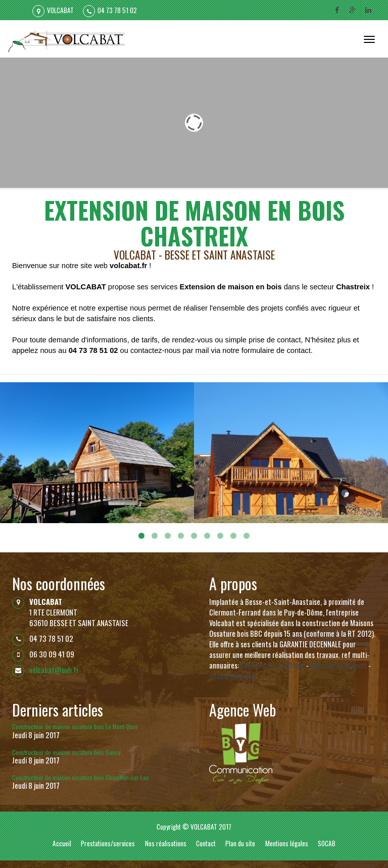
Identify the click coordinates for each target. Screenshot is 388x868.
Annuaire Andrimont (338, 665)
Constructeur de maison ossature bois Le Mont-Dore (75, 726)
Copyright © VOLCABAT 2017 (194, 827)
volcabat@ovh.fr (54, 670)
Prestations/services (108, 843)
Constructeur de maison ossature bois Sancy (66, 752)
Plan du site (240, 843)
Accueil (62, 843)
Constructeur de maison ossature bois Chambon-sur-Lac (81, 777)
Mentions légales (287, 843)
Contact (206, 843)
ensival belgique (232, 676)
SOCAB (327, 843)
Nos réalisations (166, 843)
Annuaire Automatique (273, 665)
